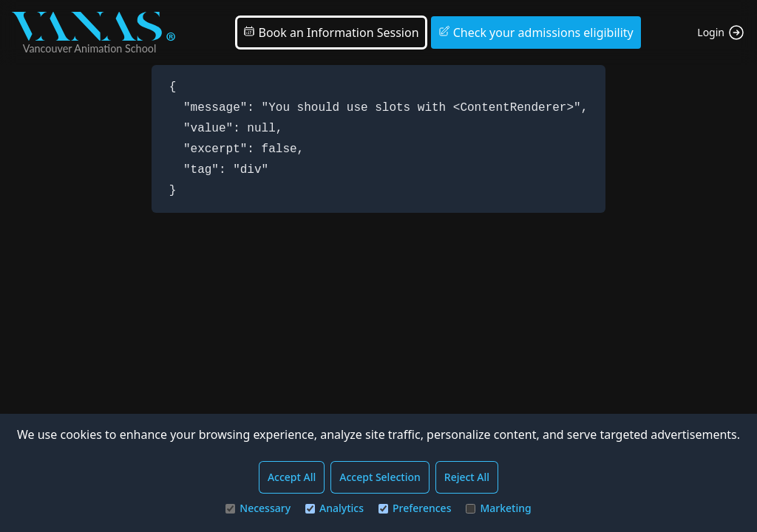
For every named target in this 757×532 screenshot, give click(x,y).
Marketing (498, 508)
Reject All (467, 477)
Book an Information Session (331, 33)
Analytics (335, 508)
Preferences (415, 508)
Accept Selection (380, 477)
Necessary (258, 508)
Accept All (292, 477)
